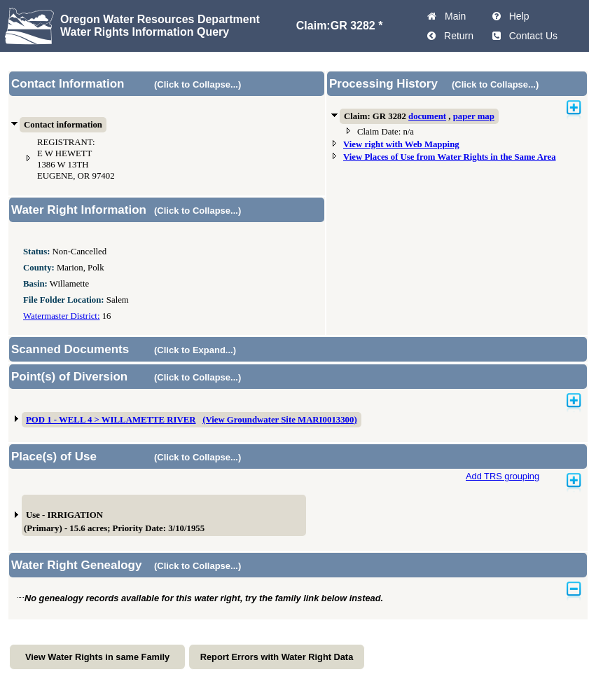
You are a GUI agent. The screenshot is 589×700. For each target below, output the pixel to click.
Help (517, 16)
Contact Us (531, 36)
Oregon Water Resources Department (160, 19)
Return (456, 36)
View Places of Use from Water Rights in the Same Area (450, 157)
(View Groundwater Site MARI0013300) (280, 420)
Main (452, 16)
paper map (474, 116)
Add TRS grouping (503, 476)
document (427, 116)
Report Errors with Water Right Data (277, 657)
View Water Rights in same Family (97, 657)
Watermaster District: (61, 316)
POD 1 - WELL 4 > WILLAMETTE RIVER (111, 420)
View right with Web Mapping (401, 144)
